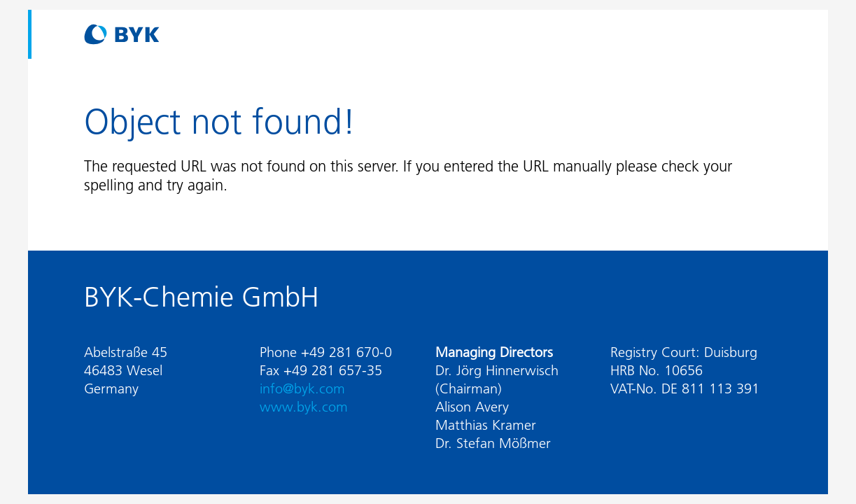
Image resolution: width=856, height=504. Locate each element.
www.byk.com (304, 407)
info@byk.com (302, 388)
